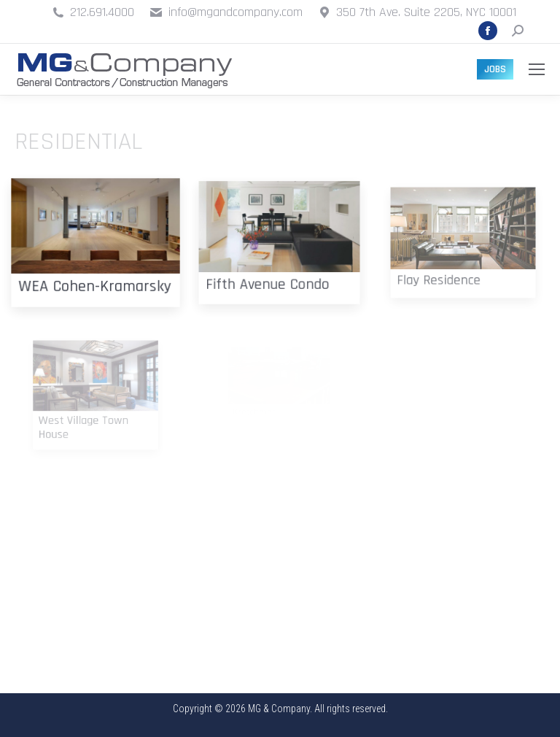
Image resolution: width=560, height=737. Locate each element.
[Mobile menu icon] (537, 69)
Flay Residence (445, 271)
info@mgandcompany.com (236, 12)
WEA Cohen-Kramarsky (95, 280)
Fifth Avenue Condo (271, 275)
